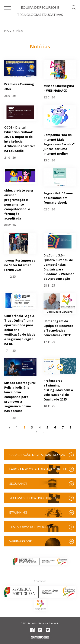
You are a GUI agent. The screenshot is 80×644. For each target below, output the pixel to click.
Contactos (40, 581)
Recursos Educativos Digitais (34, 498)
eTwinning (18, 512)
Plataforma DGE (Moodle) (31, 527)
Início (8, 31)
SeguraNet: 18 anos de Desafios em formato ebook (59, 198)
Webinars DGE (21, 541)
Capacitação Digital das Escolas (37, 455)
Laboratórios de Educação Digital (39, 469)
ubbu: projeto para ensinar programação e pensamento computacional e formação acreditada (19, 204)
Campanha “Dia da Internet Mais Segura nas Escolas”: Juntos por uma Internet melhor (59, 144)
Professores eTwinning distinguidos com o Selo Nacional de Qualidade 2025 (58, 390)
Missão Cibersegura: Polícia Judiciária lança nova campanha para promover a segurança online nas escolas (20, 397)
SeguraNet (18, 484)
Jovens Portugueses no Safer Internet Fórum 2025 (20, 265)
